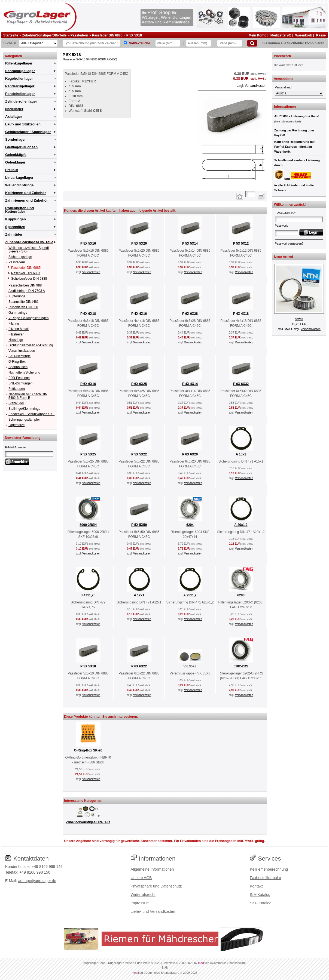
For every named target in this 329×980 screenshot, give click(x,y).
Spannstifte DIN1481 (24, 302)
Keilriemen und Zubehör (26, 193)
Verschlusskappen (22, 351)
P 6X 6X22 (139, 666)
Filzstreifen (16, 334)
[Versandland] (299, 93)
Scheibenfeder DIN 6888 (29, 279)
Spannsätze (15, 227)
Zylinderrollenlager (21, 101)
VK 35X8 (190, 666)
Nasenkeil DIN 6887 (26, 273)
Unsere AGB (141, 878)
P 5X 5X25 (88, 454)
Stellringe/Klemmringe (24, 409)
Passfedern (79, 35)
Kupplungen (16, 219)
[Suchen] (252, 43)
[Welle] (168, 43)
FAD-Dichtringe (19, 356)
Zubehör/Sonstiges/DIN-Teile (44, 35)
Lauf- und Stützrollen (23, 124)
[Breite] (230, 43)
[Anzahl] (250, 194)
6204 (190, 525)
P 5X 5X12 (241, 244)
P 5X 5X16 (88, 244)
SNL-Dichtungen (20, 383)
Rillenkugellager (19, 63)
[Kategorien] (38, 43)
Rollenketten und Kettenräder (19, 210)
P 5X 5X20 (139, 244)
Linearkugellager (19, 178)
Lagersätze (16, 425)
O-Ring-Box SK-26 (88, 750)
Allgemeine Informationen (152, 869)
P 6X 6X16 (88, 384)
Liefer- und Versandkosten (153, 911)
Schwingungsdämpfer (24, 420)
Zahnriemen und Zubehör (27, 200)
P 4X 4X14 (190, 384)
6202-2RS (241, 666)
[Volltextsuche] (125, 43)
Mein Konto (258, 35)
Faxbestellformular (265, 878)
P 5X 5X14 (190, 244)
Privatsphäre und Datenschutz (156, 886)
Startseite (11, 35)
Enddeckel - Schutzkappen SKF (31, 414)
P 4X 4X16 (139, 314)
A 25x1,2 (190, 595)
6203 (241, 595)
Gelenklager (15, 162)
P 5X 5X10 (88, 666)
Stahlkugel (16, 403)
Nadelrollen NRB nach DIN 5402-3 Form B (28, 396)
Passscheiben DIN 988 (25, 285)
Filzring (14, 323)
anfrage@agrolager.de (37, 881)
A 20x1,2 (241, 525)
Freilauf (12, 170)
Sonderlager (16, 139)
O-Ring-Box (17, 362)
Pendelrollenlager (20, 94)
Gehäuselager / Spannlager (28, 132)
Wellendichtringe (19, 185)
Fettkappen (17, 389)
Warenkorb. (282, 152)
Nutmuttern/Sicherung (24, 372)
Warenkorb (304, 35)
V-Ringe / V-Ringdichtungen (28, 318)
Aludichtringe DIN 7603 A (27, 291)
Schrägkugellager (20, 71)
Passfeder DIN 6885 (107, 35)
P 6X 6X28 (190, 314)
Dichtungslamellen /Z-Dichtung (31, 345)
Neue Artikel (284, 257)
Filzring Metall (19, 329)
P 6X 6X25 (139, 384)
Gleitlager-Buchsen (21, 147)
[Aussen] (199, 43)
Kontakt (256, 886)
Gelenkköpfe (16, 155)
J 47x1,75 (88, 595)
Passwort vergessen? (289, 244)
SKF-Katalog (261, 903)
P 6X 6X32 (241, 384)
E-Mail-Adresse (15, 447)
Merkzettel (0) (281, 35)
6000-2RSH (88, 525)
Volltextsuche (140, 43)
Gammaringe (18, 313)
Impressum (140, 903)
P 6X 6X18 (88, 314)
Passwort (281, 226)
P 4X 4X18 (241, 314)
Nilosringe (16, 340)
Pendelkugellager (20, 86)
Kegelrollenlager (19, 78)
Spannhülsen (18, 367)
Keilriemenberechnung (269, 869)
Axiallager (14, 117)
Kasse (321, 35)
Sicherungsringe (20, 257)
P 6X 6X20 (190, 454)
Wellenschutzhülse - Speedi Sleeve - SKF (29, 250)
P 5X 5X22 (139, 454)
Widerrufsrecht (143, 895)
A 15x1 (241, 454)
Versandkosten (256, 86)
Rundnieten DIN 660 (23, 307)
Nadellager (14, 109)
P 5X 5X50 (139, 525)
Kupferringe (17, 296)
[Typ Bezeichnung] (92, 43)
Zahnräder (14, 234)
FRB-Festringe (19, 378)
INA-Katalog (260, 895)
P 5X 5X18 (134, 35)
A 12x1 (139, 595)
